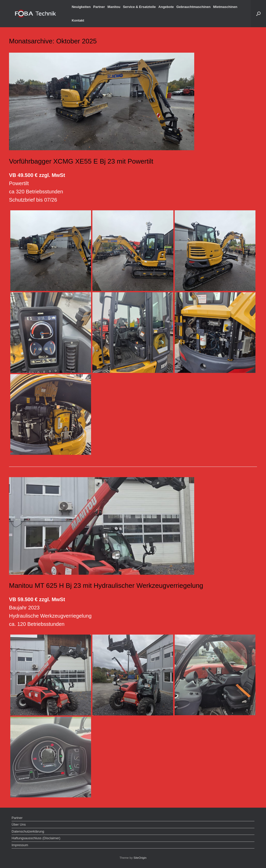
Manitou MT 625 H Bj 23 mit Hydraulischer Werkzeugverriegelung (106, 586)
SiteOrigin (140, 858)
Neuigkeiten (81, 7)
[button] (258, 14)
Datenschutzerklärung (28, 831)
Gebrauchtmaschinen (194, 7)
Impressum (20, 845)
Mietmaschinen (225, 7)
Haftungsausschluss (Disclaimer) (36, 838)
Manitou (114, 7)
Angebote (166, 7)
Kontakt (78, 20)
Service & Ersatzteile (139, 7)
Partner (99, 7)
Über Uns (19, 824)
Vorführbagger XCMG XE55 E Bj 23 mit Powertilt (81, 161)
